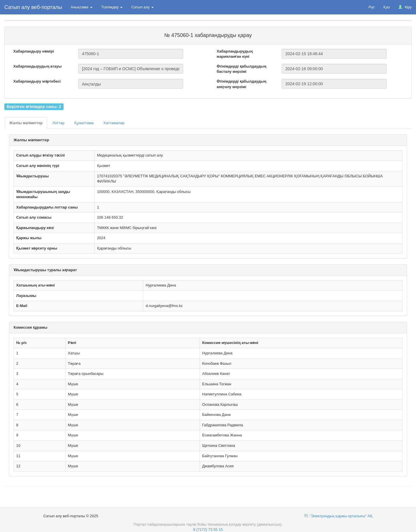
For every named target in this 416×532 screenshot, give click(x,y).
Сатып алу (142, 7)
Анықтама (82, 7)
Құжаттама (84, 123)
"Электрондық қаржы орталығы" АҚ (341, 516)
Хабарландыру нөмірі (34, 51)
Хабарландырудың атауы (37, 66)
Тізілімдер (112, 7)
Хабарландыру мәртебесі (37, 81)
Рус (372, 7)
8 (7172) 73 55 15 (208, 530)
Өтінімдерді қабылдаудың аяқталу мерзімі (242, 84)
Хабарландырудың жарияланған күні (235, 54)
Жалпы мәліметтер (26, 123)
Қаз (387, 7)
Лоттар (58, 123)
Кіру (405, 7)
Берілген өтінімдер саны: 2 (34, 107)
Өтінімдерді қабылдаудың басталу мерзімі (242, 69)
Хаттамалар (114, 123)
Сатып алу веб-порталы (33, 7)
